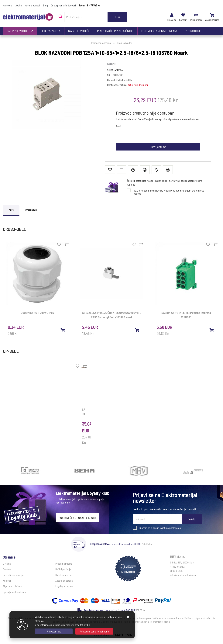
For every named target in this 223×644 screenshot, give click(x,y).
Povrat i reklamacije (13, 575)
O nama (7, 564)
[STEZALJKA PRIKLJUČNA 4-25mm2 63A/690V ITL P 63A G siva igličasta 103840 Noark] (137, 330)
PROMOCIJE (193, 31)
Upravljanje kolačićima (15, 592)
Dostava (7, 569)
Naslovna (8, 5)
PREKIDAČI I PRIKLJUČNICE (115, 31)
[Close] (54, 631)
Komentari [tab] (31, 210)
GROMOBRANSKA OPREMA (159, 31)
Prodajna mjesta (64, 564)
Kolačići (7, 581)
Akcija (19, 5)
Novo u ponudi (32, 5)
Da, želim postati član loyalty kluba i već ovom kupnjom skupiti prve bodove (169, 192)
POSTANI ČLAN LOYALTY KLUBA (77, 518)
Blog (45, 5)
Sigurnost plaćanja (13, 586)
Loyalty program (64, 586)
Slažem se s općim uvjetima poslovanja (160, 528)
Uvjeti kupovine (64, 575)
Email (119, 126)
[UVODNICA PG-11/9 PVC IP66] (63, 330)
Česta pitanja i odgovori (63, 5)
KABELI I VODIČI (79, 31)
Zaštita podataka (64, 581)
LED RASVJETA (51, 31)
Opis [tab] (11, 210)
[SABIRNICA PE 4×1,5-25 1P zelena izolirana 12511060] (212, 330)
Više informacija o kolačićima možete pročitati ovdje (62, 625)
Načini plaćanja (63, 569)
